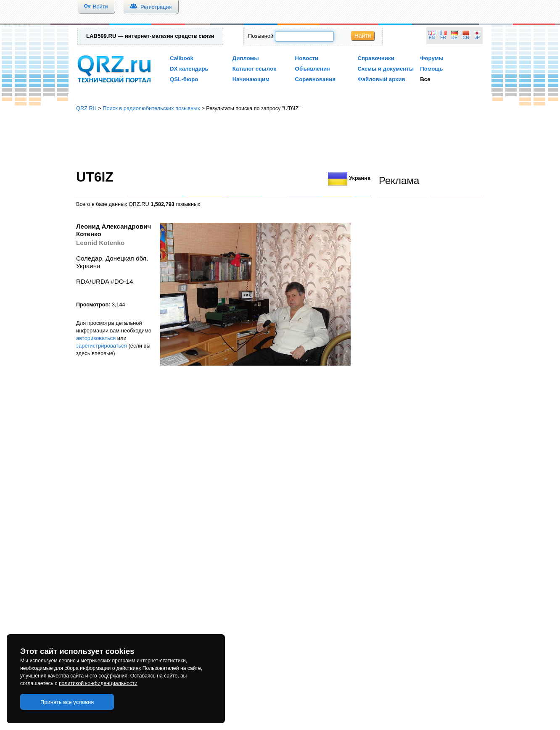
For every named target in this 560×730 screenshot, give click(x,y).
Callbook (182, 58)
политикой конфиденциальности (98, 683)
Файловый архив (381, 79)
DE (454, 38)
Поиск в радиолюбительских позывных (151, 108)
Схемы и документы (386, 69)
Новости (307, 58)
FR (443, 38)
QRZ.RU (86, 108)
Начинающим (251, 79)
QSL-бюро (184, 79)
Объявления (313, 69)
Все (425, 79)
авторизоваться (96, 338)
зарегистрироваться (102, 346)
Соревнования (316, 79)
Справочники (376, 58)
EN (432, 38)
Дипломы (246, 58)
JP (477, 38)
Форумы (432, 58)
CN (466, 38)
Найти (363, 36)
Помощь (432, 69)
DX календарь (189, 69)
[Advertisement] (280, 141)
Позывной (261, 36)
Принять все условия (67, 702)
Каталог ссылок (254, 69)
